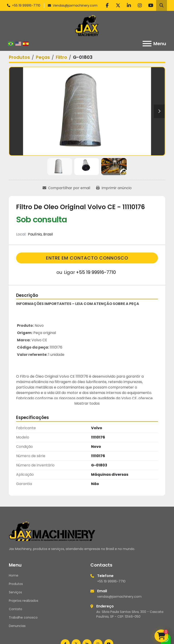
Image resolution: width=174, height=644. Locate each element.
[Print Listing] (114, 188)
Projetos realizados (24, 601)
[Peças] (43, 57)
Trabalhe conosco (23, 617)
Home (14, 575)
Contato (16, 609)
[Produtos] (19, 57)
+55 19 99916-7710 (26, 5)
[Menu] (147, 44)
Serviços (15, 592)
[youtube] (151, 5)
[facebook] (107, 5)
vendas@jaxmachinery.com (119, 597)
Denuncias (17, 626)
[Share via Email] (66, 188)
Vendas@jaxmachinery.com (75, 5)
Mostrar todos (87, 403)
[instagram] (140, 5)
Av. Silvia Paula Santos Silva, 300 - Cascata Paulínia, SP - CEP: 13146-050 (130, 614)
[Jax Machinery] (52, 531)
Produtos (16, 584)
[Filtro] (61, 57)
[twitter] (118, 5)
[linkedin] (129, 5)
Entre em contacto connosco (87, 258)
